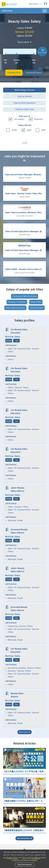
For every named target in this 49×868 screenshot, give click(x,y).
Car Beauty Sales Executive (25, 296)
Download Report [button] (34, 73)
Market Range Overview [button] (24, 90)
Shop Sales (36, 302)
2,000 (43, 130)
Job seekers (19, 119)
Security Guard (37, 307)
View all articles (24, 838)
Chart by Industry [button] (25, 96)
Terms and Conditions (31, 858)
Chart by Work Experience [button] (25, 103)
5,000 (29, 130)
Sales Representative (15, 307)
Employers (39, 119)
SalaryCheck (7, 11)
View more (25, 732)
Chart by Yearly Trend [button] (25, 109)
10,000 (14, 130)
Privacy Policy (12, 858)
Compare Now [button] (14, 73)
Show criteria (25, 42)
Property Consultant (17, 302)
